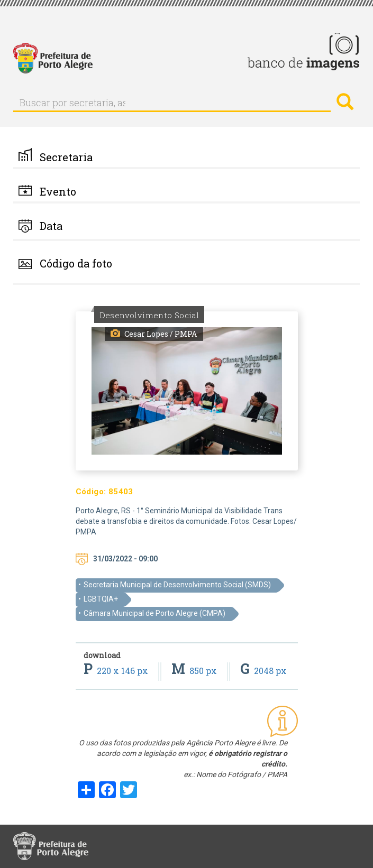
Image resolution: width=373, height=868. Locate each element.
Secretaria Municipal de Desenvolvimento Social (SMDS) (177, 585)
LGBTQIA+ (101, 599)
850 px (195, 671)
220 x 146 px (117, 671)
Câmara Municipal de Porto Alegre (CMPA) (154, 613)
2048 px (263, 671)
